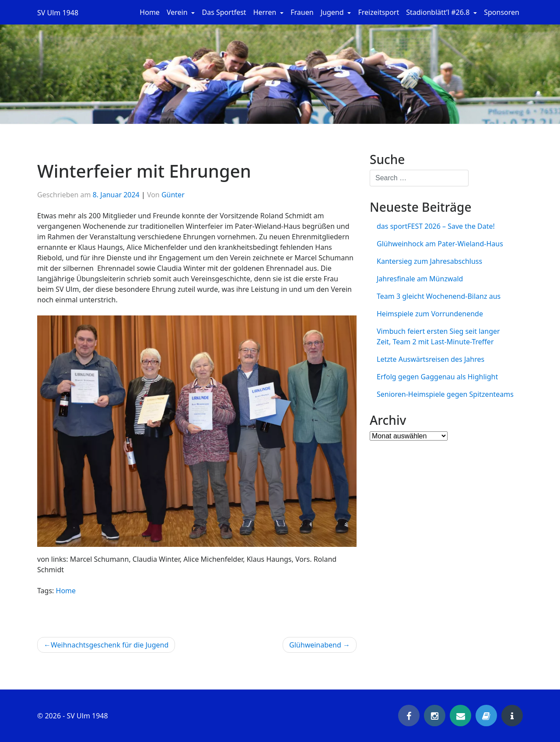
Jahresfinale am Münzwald (420, 279)
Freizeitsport (378, 12)
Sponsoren (502, 12)
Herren (266, 12)
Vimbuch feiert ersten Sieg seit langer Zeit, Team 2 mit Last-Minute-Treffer (438, 336)
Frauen (302, 12)
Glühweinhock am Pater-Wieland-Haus (440, 244)
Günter (173, 195)
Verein (178, 12)
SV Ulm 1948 (58, 13)
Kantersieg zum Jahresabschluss (429, 261)
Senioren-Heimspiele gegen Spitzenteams (445, 394)
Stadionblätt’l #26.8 (439, 12)
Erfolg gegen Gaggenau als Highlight (437, 377)
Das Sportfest (224, 12)
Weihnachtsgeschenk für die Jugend (110, 645)
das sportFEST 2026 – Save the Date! (436, 226)
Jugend (333, 12)
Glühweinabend (315, 645)
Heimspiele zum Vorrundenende (430, 314)
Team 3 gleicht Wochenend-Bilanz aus (439, 296)
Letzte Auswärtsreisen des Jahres (430, 359)
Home (150, 12)
